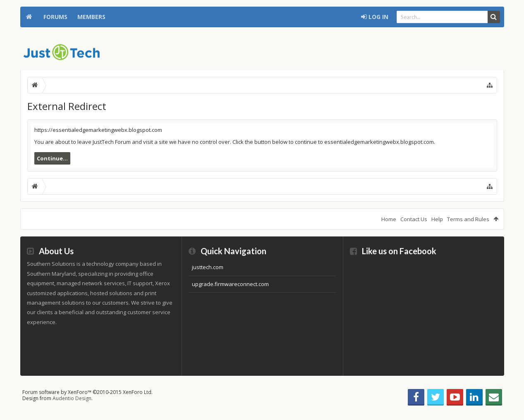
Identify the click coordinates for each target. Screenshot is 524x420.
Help (437, 219)
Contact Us (414, 219)
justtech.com (208, 267)
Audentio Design (72, 398)
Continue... (52, 158)
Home (29, 17)
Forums (55, 17)
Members (91, 17)
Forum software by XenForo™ (87, 392)
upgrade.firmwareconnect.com (230, 284)
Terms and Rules (468, 219)
